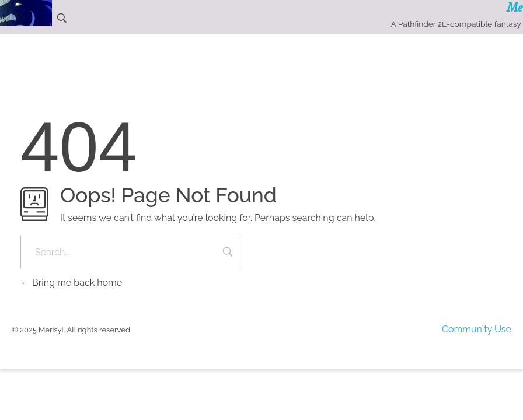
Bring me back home (71, 283)
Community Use (477, 329)
